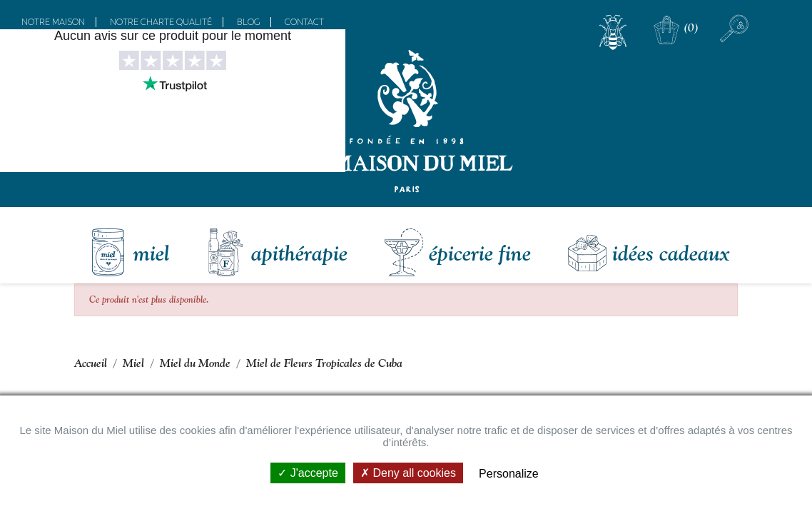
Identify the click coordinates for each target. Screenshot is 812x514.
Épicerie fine (480, 253)
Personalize (509, 474)
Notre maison (53, 22)
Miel (152, 253)
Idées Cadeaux (671, 253)
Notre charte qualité (161, 22)
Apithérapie (299, 253)
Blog (248, 22)
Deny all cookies (408, 473)
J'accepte (308, 473)
